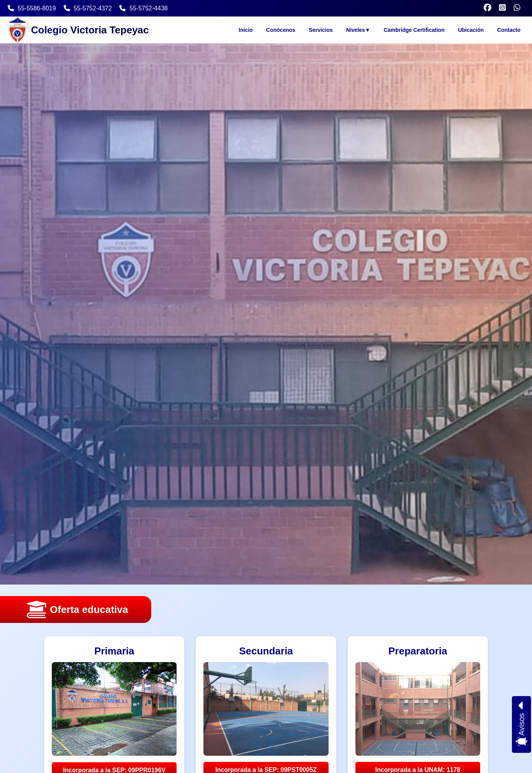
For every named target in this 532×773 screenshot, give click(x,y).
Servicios (321, 30)
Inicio (246, 30)
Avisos (522, 725)
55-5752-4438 (144, 8)
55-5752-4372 (88, 8)
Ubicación (471, 30)
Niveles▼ (358, 30)
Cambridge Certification (414, 30)
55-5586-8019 (32, 8)
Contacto (509, 30)
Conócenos (281, 30)
